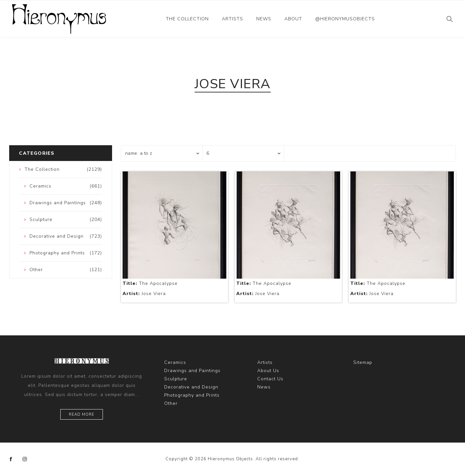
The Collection (187, 19)
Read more (82, 415)
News (264, 19)
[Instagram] (25, 459)
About (293, 19)
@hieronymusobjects (345, 19)
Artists (232, 19)
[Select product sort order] (162, 153)
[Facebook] (11, 459)
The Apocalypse (150, 283)
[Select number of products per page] (243, 153)
